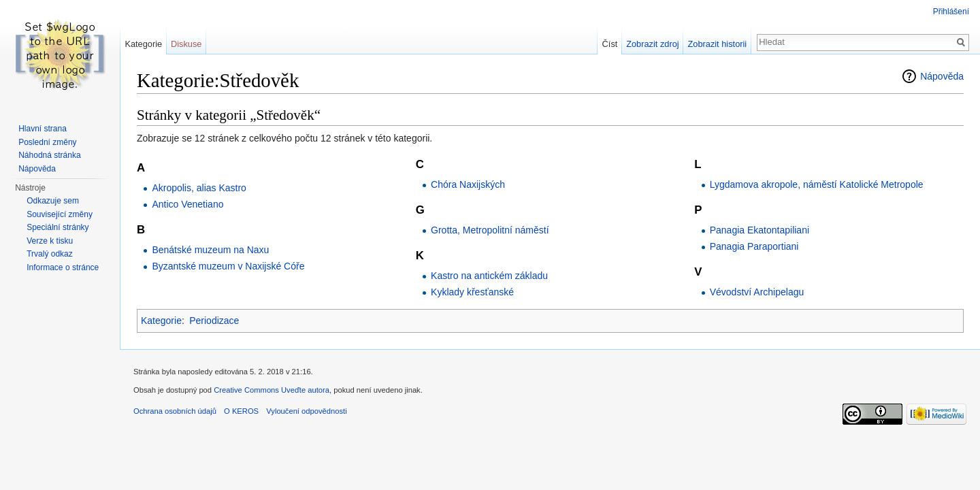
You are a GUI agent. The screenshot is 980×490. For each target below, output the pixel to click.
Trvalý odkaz (50, 254)
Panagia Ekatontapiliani (759, 230)
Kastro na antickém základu (489, 276)
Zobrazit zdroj (653, 44)
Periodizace (214, 321)
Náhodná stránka (49, 155)
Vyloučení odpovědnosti (306, 411)
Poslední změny (47, 142)
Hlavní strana (43, 129)
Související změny (60, 214)
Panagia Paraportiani (754, 246)
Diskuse (186, 44)
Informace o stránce (63, 267)
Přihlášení (951, 12)
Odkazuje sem (53, 201)
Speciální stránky (58, 227)
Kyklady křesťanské (472, 292)
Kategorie (161, 321)
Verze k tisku (50, 241)
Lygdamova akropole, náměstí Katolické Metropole (817, 184)
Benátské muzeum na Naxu (210, 250)
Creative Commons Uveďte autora (272, 390)
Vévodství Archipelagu (757, 292)
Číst (610, 44)
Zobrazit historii (717, 44)
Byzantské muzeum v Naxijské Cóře (228, 266)
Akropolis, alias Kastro (199, 188)
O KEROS (241, 411)
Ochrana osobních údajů (175, 411)
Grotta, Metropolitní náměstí (490, 230)
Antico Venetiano (187, 204)
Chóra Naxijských (468, 184)
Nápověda (942, 76)
